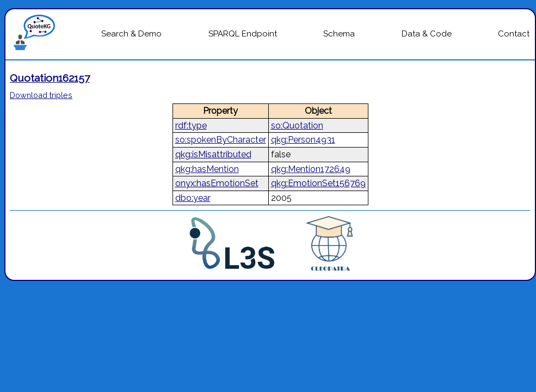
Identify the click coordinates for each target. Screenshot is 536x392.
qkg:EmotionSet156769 (318, 183)
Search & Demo (131, 34)
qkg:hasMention (207, 169)
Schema (339, 34)
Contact (514, 34)
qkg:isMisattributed (213, 154)
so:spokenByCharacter (221, 140)
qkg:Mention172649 (311, 169)
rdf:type (191, 125)
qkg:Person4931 (303, 140)
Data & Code (427, 34)
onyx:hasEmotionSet (217, 183)
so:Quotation (297, 125)
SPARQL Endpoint (243, 34)
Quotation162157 (50, 78)
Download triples (41, 95)
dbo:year (193, 198)
